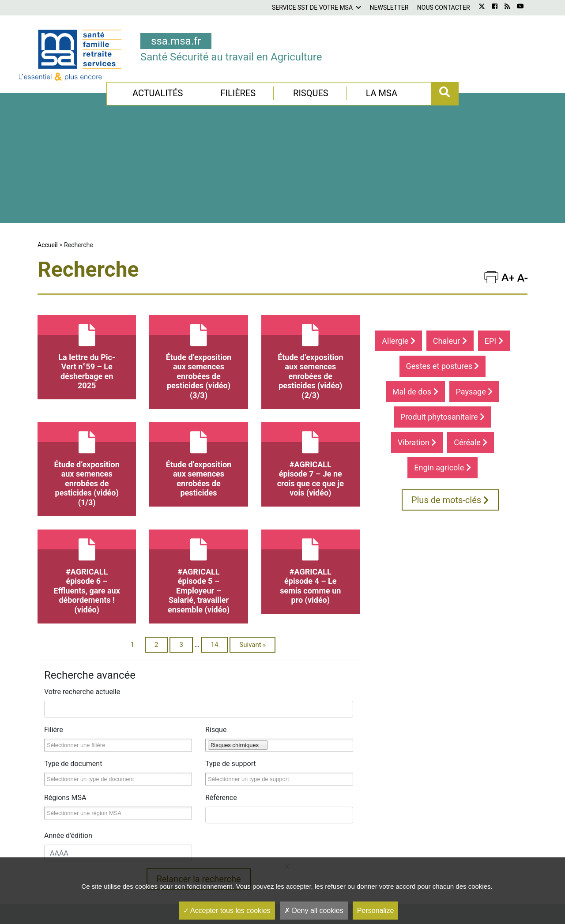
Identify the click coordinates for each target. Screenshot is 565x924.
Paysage (475, 293)
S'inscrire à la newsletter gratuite (431, 852)
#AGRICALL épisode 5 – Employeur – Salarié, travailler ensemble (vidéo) (198, 473)
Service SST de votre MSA (312, 8)
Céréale (471, 344)
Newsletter (389, 8)
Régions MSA (65, 699)
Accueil (48, 146)
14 (214, 546)
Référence (221, 699)
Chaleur (450, 242)
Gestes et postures (443, 267)
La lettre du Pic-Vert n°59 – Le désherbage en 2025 (87, 254)
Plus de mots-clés (450, 401)
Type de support (231, 665)
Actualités (158, 93)
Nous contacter (444, 8)
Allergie (398, 242)
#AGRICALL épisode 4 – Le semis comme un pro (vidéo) (311, 468)
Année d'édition (68, 737)
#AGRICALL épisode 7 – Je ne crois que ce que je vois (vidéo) (311, 361)
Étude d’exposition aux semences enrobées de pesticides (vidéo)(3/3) (198, 259)
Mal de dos (415, 293)
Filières (238, 93)
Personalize (376, 911)
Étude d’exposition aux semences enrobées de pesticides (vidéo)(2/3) (311, 259)
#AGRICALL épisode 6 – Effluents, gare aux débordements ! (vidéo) (87, 473)
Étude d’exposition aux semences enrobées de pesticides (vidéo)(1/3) (87, 366)
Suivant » (252, 546)
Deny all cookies (314, 911)
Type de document (73, 665)
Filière (54, 631)
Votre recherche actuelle (82, 593)
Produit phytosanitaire (443, 318)
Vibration (417, 344)
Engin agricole (443, 369)
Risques (311, 93)
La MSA (382, 93)
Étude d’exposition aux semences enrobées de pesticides (198, 361)
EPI (494, 242)
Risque (216, 631)
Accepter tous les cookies (227, 911)
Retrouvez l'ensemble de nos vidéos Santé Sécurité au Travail (283, 854)
